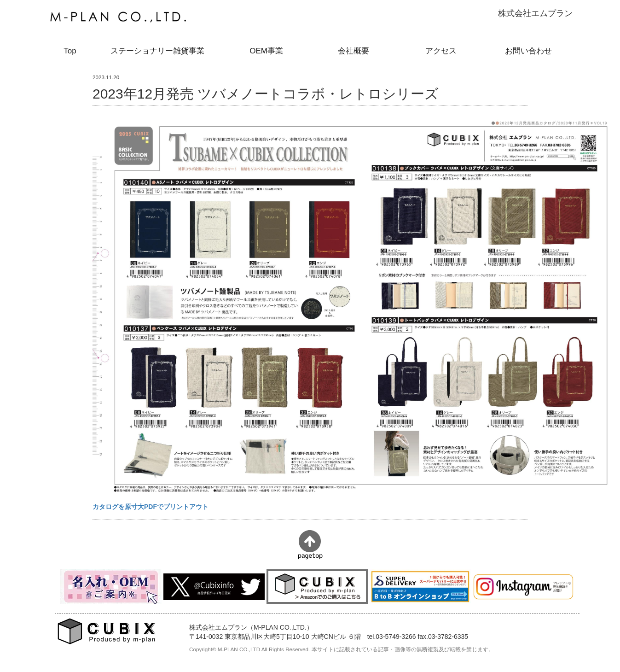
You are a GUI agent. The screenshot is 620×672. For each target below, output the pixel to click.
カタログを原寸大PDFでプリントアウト (151, 507)
